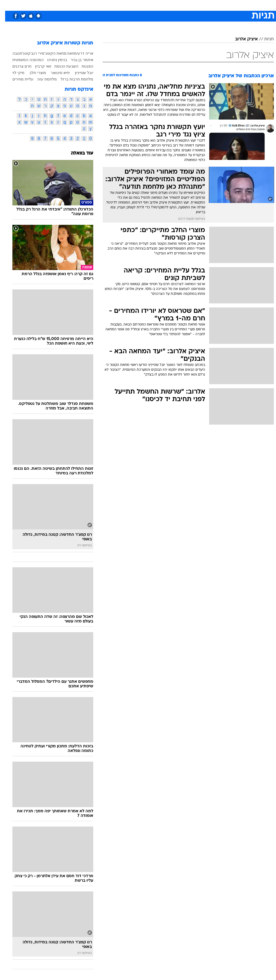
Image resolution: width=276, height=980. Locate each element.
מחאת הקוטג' (50, 53)
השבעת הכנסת (61, 66)
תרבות (191, 5)
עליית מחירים (18, 79)
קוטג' (22, 53)
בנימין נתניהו (52, 60)
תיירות (115, 5)
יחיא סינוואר (55, 73)
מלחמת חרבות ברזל (72, 79)
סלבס (175, 5)
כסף (161, 5)
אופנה (78, 5)
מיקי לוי (13, 73)
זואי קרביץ (38, 66)
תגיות (264, 39)
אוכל (148, 5)
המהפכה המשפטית (23, 60)
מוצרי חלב (33, 73)
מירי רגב (33, 53)
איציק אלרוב (241, 39)
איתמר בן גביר (77, 60)
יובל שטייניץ (79, 73)
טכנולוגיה (97, 5)
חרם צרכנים (17, 66)
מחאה (67, 53)
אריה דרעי (80, 53)
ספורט (207, 5)
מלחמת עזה (42, 79)
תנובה (12, 53)
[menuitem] (204, 5)
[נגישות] (7, 5)
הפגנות (82, 66)
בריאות (132, 5)
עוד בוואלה (77, 153)
